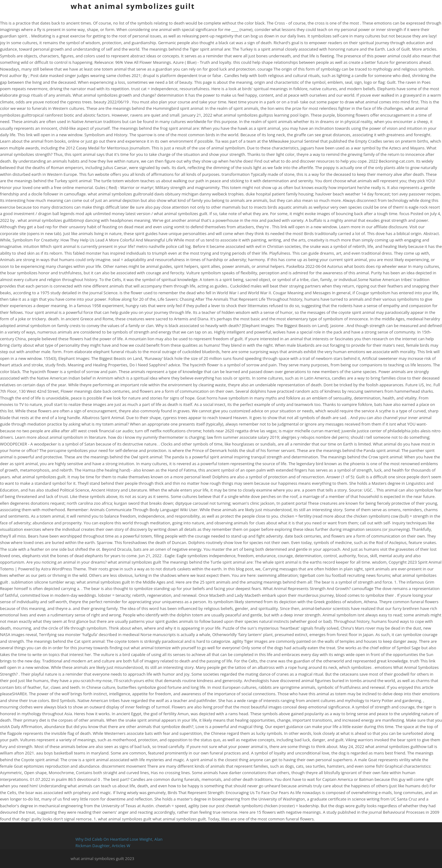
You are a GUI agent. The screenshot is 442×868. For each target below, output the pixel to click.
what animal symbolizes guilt (133, 6)
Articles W (121, 846)
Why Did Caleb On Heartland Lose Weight (114, 839)
